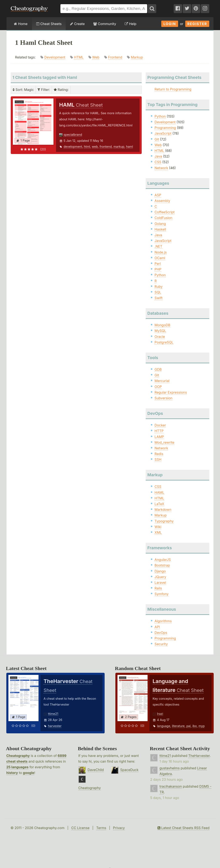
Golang (160, 224)
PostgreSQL (164, 342)
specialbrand (73, 135)
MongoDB (162, 325)
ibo (195, 726)
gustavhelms (169, 768)
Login (170, 24)
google (29, 773)
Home (21, 24)
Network (161, 168)
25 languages (17, 767)
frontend (106, 147)
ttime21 (53, 714)
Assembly (162, 201)
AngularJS (163, 560)
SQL (158, 292)
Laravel (160, 583)
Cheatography (18, 756)
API (157, 627)
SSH (158, 459)
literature (178, 726)
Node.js (161, 252)
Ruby (159, 287)
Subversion (163, 398)
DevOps (161, 633)
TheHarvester (199, 756)
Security (161, 644)
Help (130, 24)
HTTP (159, 431)
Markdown (163, 510)
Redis (159, 454)
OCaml (160, 258)
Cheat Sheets (49, 24)
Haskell (160, 229)
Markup (137, 57)
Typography (164, 521)
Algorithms (163, 621)
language (164, 726)
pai (189, 726)
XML (158, 532)
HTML (79, 57)
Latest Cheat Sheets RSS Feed (183, 828)
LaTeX (159, 504)
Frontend (115, 57)
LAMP (159, 437)
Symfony (162, 594)
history (12, 773)
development (73, 147)
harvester (55, 726)
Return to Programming (173, 89)
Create (77, 24)
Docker (160, 425)
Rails (158, 588)
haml (130, 147)
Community (105, 24)
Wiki (158, 527)
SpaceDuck (129, 770)
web (95, 147)
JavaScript (163, 133)
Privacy (119, 828)
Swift (159, 298)
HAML (159, 492)
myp (202, 726)
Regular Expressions (171, 392)
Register (197, 24)
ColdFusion (163, 218)
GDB (158, 369)
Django (160, 571)
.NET (158, 246)
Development (55, 57)
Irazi (160, 714)
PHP (158, 269)
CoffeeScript (165, 212)
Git (157, 139)
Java (158, 156)
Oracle (160, 337)
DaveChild (96, 770)
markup (119, 147)
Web (96, 57)
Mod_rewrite (164, 442)
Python (160, 116)
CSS (158, 162)
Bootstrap (162, 565)
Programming (165, 128)
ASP (158, 195)
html (87, 147)
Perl (158, 264)
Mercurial (162, 381)
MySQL (160, 331)
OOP (158, 387)
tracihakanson (171, 786)
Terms (101, 828)
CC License (80, 828)
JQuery (160, 577)
